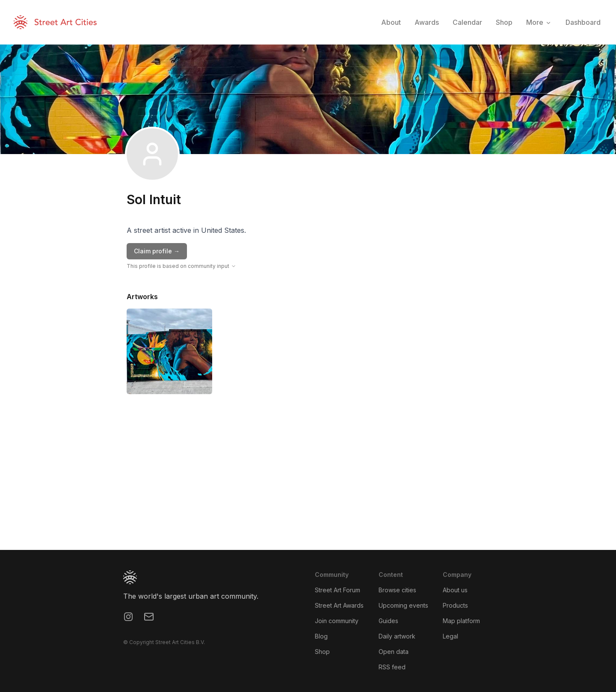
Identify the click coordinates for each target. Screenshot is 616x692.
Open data (394, 652)
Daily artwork (397, 636)
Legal (450, 636)
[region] (308, 486)
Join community (337, 621)
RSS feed (392, 667)
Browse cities (397, 590)
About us (455, 590)
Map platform (461, 621)
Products (455, 605)
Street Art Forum (338, 590)
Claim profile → (157, 251)
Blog (321, 636)
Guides (388, 621)
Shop (322, 652)
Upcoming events (403, 605)
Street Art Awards (339, 605)
